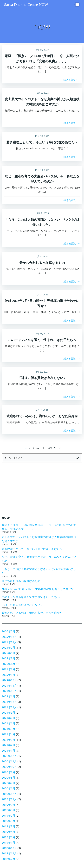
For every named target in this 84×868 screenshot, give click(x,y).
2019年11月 (9, 799)
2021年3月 (8, 740)
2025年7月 (8, 648)
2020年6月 (8, 788)
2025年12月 (9, 637)
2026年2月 (8, 631)
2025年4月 (8, 664)
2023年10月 (9, 691)
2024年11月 (9, 686)
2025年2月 (8, 669)
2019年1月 (8, 843)
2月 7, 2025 (42, 410)
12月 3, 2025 (42, 93)
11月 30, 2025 (42, 136)
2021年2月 (8, 745)
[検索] (78, 458)
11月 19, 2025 (42, 170)
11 (43, 448)
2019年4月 (8, 832)
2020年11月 (9, 761)
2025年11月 (9, 642)
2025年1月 (8, 675)
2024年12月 (9, 680)
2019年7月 (8, 816)
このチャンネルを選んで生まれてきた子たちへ (31, 597)
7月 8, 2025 (42, 256)
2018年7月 (8, 859)
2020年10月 (9, 767)
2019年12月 (9, 794)
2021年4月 (8, 734)
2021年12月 (9, 702)
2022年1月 (8, 696)
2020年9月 (8, 772)
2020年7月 (8, 783)
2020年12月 (9, 756)
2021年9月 (8, 713)
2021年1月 (8, 751)
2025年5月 (8, 658)
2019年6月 (8, 821)
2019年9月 (8, 805)
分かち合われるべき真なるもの (21, 581)
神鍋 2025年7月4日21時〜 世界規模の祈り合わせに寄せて (38, 589)
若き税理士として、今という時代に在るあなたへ (32, 549)
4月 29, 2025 (42, 372)
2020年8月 (8, 778)
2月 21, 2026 (42, 50)
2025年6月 (8, 653)
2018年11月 (9, 853)
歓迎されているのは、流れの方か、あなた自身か (32, 613)
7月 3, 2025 (42, 295)
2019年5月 (8, 826)
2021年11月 (9, 707)
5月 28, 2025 (42, 334)
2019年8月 (8, 810)
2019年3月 (8, 837)
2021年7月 (8, 718)
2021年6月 (8, 723)
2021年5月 (8, 729)
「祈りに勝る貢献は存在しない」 (22, 605)
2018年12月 (9, 848)
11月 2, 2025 (42, 213)
